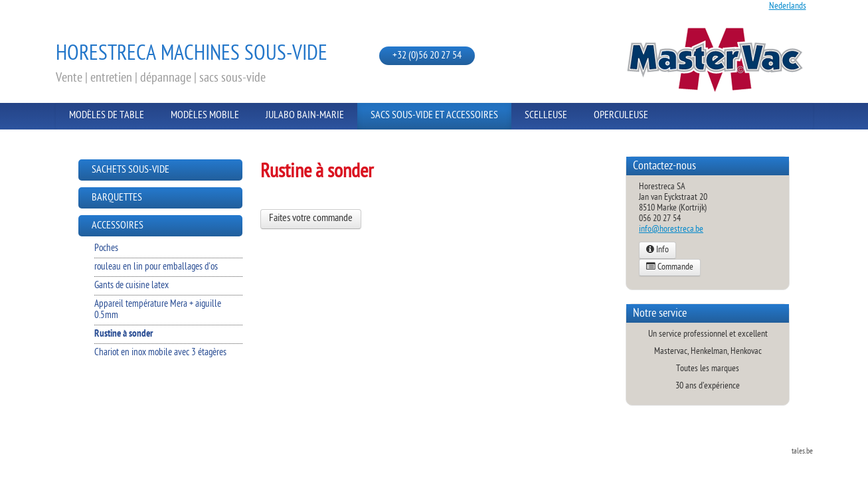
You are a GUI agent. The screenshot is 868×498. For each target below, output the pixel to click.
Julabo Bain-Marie (305, 116)
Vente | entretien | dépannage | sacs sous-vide (161, 78)
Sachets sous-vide (130, 170)
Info (657, 250)
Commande (670, 268)
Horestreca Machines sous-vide (192, 54)
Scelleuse (546, 116)
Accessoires (118, 226)
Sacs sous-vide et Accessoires (434, 116)
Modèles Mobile (205, 116)
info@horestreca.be (671, 229)
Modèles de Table (107, 116)
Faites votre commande (311, 219)
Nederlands (788, 6)
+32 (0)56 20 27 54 (427, 56)
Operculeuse (621, 116)
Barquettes (117, 198)
